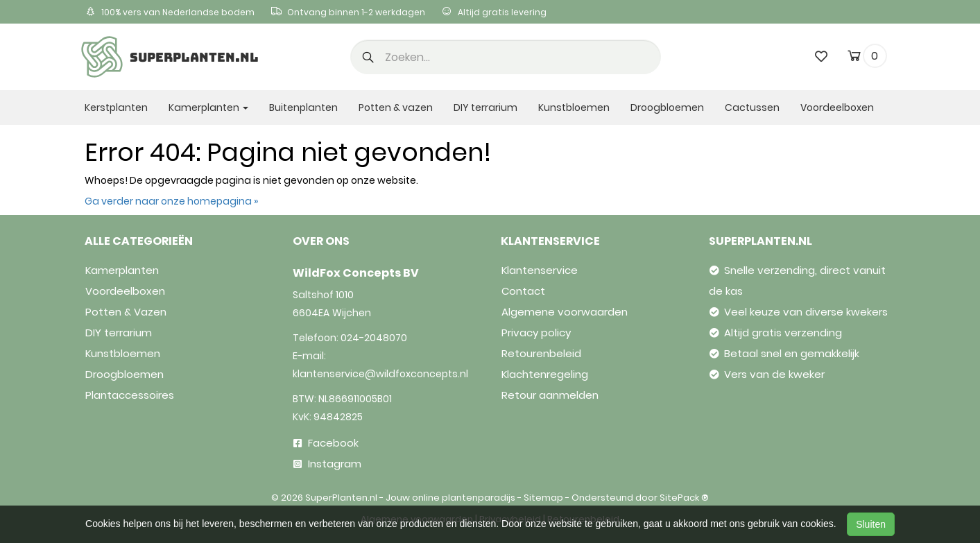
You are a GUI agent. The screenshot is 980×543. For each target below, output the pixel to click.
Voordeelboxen (837, 107)
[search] (506, 57)
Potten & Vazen (126, 312)
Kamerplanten (122, 270)
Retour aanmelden (550, 395)
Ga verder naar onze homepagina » (171, 201)
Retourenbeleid (541, 353)
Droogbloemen (667, 107)
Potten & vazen (396, 107)
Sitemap (543, 498)
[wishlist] (821, 56)
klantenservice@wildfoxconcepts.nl (380, 374)
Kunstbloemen (574, 107)
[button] (368, 58)
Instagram (327, 464)
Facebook (326, 443)
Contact (523, 291)
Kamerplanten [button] (208, 107)
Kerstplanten (116, 107)
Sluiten (871, 524)
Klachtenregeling (545, 374)
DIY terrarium (485, 107)
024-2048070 (374, 338)
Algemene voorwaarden (565, 312)
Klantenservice (540, 270)
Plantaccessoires (130, 395)
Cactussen (752, 107)
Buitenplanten (303, 107)
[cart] (854, 58)
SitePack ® (684, 498)
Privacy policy (536, 333)
